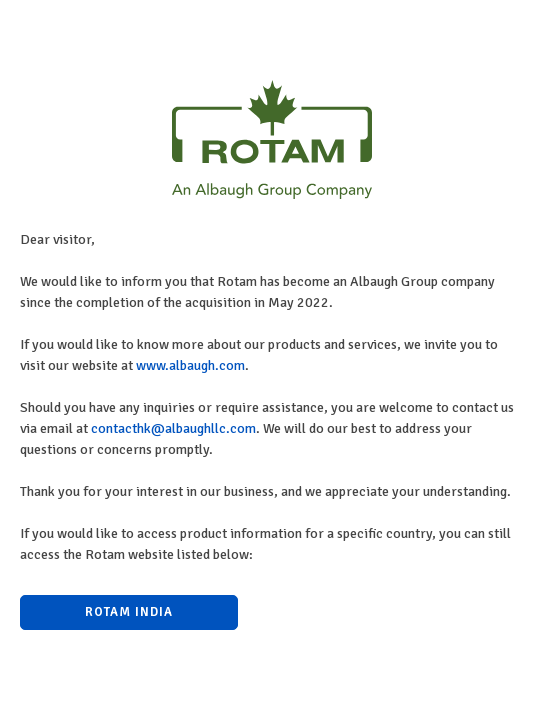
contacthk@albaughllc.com (173, 428)
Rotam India (129, 612)
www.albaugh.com (190, 365)
